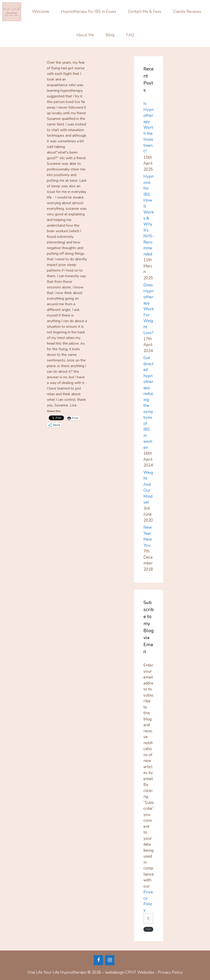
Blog (110, 35)
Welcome (41, 12)
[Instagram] (110, 960)
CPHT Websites (140, 972)
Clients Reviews (187, 12)
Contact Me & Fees (145, 12)
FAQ (130, 35)
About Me (85, 35)
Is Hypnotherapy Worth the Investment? (148, 127)
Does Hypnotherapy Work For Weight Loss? (149, 309)
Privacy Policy (170, 972)
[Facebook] (98, 960)
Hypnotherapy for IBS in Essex (89, 12)
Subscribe (148, 929)
